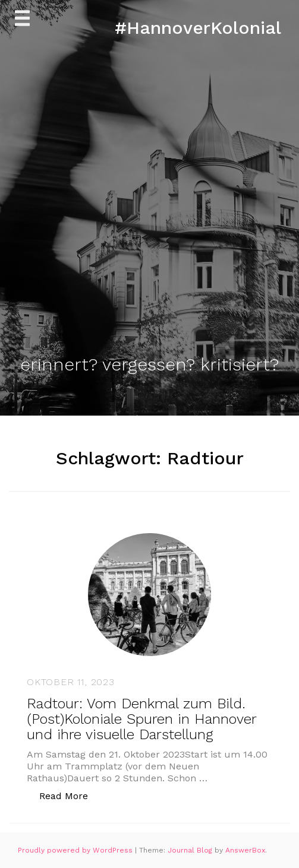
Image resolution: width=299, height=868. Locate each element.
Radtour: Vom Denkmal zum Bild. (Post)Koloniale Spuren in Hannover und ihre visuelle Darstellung (141, 719)
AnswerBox (245, 850)
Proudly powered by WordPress (76, 850)
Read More (70, 795)
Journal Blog (191, 850)
